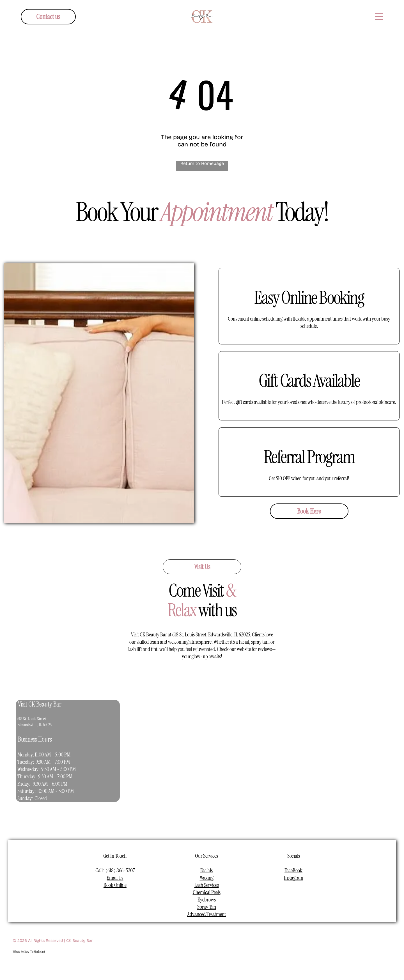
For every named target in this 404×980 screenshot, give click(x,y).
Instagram (294, 878)
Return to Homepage (202, 163)
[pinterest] (229, 966)
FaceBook (293, 870)
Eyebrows (207, 900)
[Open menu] (379, 17)
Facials (206, 870)
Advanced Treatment (206, 914)
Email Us (115, 878)
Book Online (115, 885)
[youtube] (202, 966)
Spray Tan (207, 907)
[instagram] (189, 966)
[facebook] (176, 966)
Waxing (207, 878)
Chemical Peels (207, 892)
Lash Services (207, 885)
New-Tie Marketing (35, 952)
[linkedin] (215, 966)
